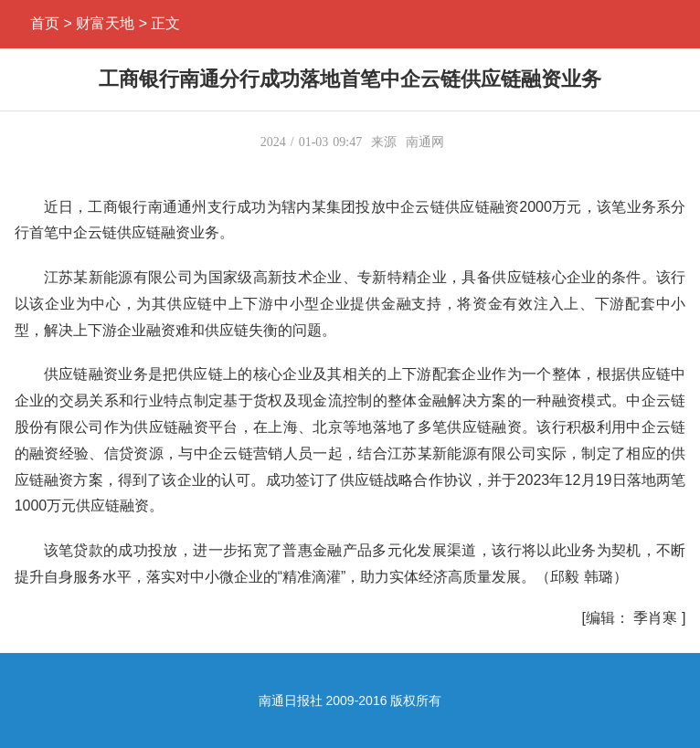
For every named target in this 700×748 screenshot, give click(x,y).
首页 (45, 23)
